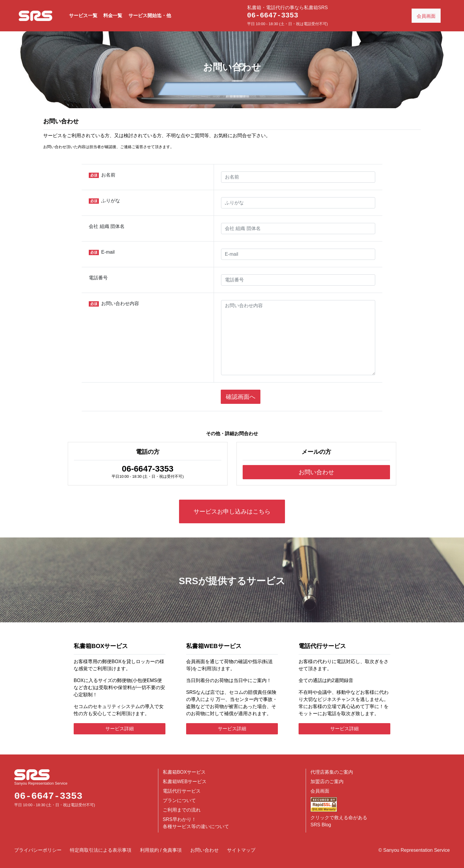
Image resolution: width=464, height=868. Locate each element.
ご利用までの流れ (182, 810)
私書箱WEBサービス (185, 782)
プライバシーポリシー (38, 850)
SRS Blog (321, 825)
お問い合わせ (316, 472)
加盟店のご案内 (327, 782)
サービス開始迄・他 (150, 16)
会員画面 (320, 791)
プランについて (179, 800)
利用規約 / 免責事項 (161, 850)
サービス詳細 (120, 729)
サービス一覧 (83, 16)
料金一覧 (113, 16)
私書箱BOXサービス (184, 772)
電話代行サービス (182, 791)
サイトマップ (241, 850)
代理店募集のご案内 (332, 772)
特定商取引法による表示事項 (101, 850)
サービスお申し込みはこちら (232, 511)
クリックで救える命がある (339, 818)
